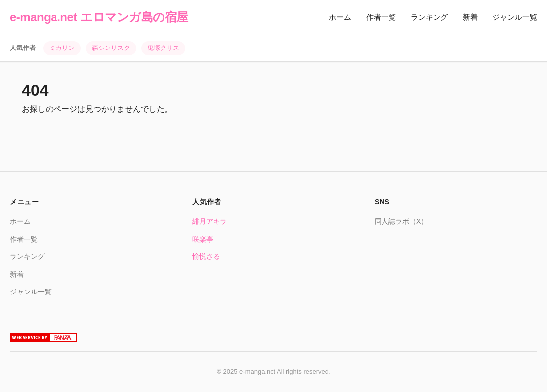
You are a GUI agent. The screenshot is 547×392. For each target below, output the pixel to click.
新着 (470, 17)
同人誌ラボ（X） (401, 221)
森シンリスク (111, 48)
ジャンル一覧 (515, 17)
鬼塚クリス (163, 48)
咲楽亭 (203, 239)
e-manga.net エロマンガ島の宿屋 (99, 17)
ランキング (429, 17)
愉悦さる (206, 256)
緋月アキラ (210, 221)
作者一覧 (381, 17)
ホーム (340, 17)
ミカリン (62, 48)
